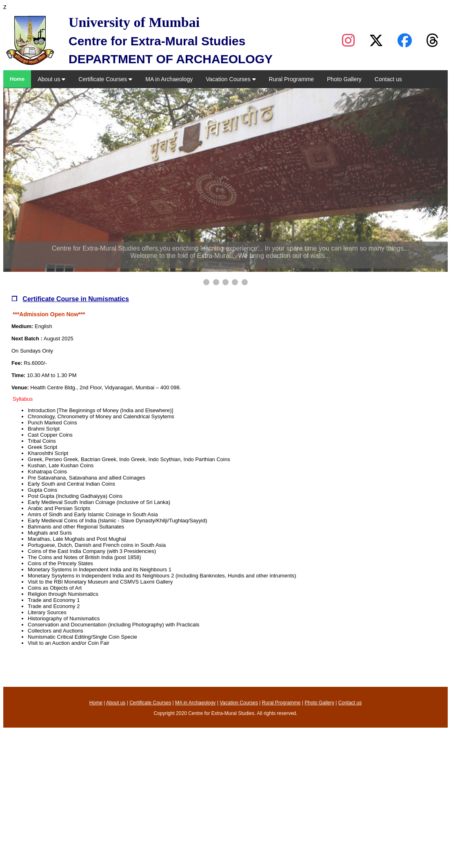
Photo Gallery (344, 79)
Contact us (388, 79)
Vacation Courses (231, 79)
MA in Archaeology (169, 79)
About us (51, 79)
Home (17, 79)
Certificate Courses (105, 79)
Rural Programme (291, 79)
